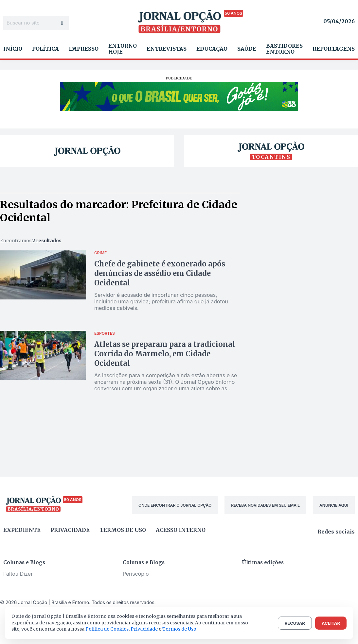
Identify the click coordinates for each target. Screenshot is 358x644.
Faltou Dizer (18, 574)
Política (45, 49)
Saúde (247, 49)
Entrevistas (167, 49)
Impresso (84, 49)
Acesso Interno (181, 530)
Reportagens (334, 49)
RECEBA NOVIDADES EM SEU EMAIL (265, 505)
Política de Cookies (107, 629)
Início (13, 49)
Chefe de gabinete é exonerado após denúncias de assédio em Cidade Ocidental (160, 273)
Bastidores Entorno (284, 49)
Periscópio (136, 574)
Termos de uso (123, 530)
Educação (212, 49)
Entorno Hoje (123, 49)
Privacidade (70, 530)
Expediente (22, 530)
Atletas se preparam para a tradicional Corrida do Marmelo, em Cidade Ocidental (165, 354)
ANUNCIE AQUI (334, 505)
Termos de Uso (179, 629)
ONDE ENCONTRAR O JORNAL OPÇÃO (175, 505)
